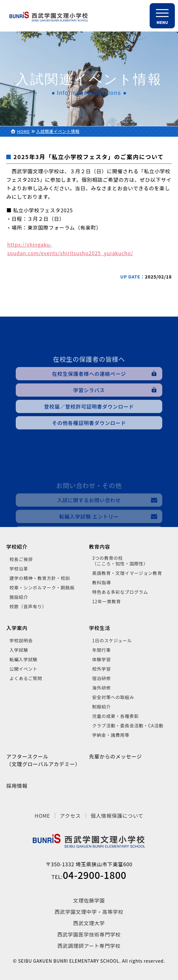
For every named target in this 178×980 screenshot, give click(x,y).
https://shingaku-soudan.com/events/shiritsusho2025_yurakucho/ (70, 249)
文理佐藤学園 (89, 900)
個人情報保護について (117, 816)
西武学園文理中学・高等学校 (89, 912)
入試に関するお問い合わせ (89, 524)
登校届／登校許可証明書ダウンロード (89, 423)
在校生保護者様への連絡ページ (89, 391)
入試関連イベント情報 (58, 131)
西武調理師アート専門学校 (89, 946)
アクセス (70, 816)
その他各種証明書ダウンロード (89, 440)
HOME (23, 131)
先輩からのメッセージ (116, 756)
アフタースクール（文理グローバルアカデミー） (43, 760)
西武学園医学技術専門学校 (89, 934)
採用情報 (17, 786)
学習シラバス (89, 407)
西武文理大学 (89, 923)
